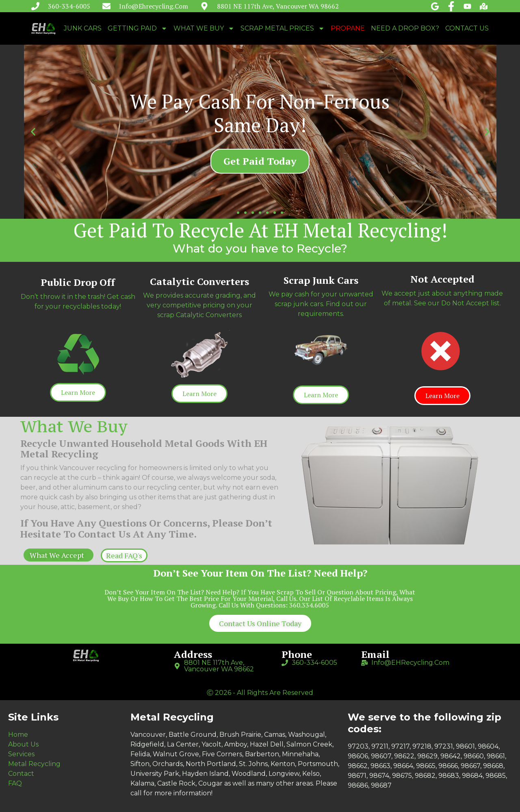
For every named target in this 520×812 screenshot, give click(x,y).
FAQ (15, 783)
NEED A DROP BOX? (405, 28)
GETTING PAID (138, 28)
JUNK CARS (83, 28)
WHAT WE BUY (204, 28)
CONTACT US (467, 28)
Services (21, 754)
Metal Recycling (34, 764)
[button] (238, 213)
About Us (23, 744)
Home (18, 735)
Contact (21, 774)
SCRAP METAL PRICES (283, 28)
